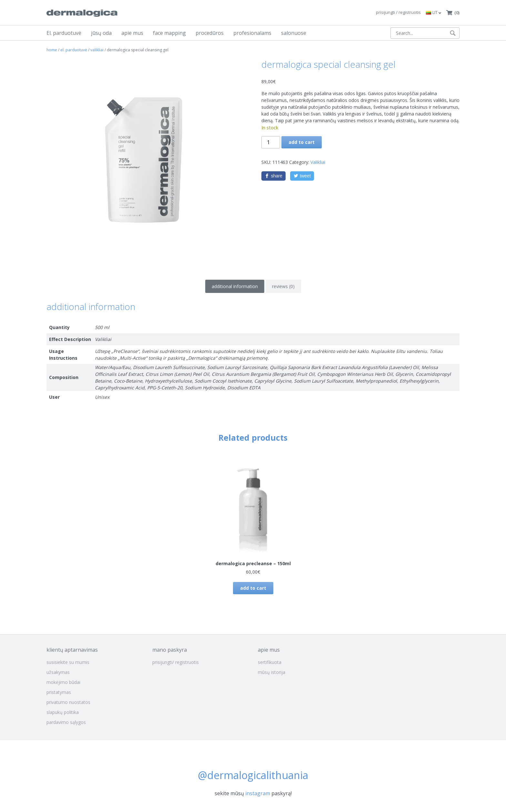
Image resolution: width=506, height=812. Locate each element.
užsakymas (58, 672)
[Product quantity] (271, 142)
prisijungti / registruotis (398, 12)
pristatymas (59, 692)
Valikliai (97, 50)
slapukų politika (63, 712)
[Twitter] (302, 176)
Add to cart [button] (253, 588)
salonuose (294, 33)
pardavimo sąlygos (66, 722)
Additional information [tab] (235, 286)
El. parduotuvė (64, 33)
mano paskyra (170, 650)
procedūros (210, 33)
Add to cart (302, 142)
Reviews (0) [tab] (283, 286)
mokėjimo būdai (63, 682)
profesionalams (252, 33)
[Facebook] (274, 176)
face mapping (169, 33)
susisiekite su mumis (68, 662)
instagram (258, 793)
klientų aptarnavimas (72, 650)
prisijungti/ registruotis (176, 662)
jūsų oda (101, 33)
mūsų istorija (272, 672)
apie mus (132, 33)
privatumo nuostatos (68, 702)
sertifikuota (270, 662)
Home (52, 50)
